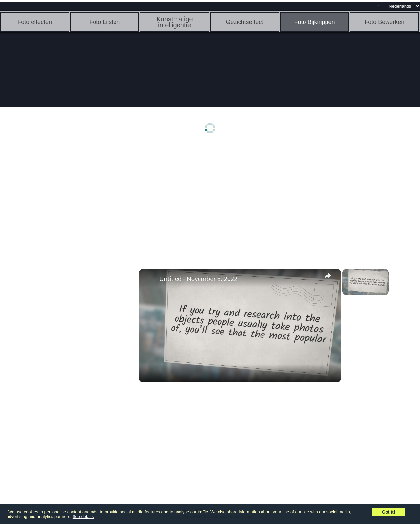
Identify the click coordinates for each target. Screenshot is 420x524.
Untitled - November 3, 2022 (199, 279)
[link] (150, 279)
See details (83, 517)
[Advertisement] (51, 248)
